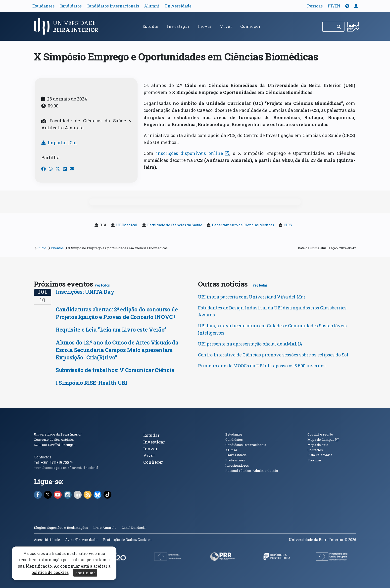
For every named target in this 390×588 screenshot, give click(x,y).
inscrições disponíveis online (191, 153)
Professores (235, 460)
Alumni (152, 6)
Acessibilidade (47, 540)
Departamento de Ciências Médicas (243, 225)
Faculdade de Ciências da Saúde (175, 225)
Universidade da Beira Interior (58, 434)
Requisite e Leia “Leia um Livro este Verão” (111, 329)
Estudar (151, 26)
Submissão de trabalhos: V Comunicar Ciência (115, 370)
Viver (226, 26)
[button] (347, 6)
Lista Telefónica (320, 455)
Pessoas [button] (315, 6)
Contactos (43, 457)
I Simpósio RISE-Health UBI (91, 383)
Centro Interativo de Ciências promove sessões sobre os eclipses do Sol (273, 355)
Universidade (178, 6)
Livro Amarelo (105, 528)
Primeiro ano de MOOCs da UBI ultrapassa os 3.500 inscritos (262, 366)
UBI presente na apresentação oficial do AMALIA (250, 344)
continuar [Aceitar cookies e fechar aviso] (85, 573)
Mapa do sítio (318, 445)
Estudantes (43, 6)
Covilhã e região (320, 434)
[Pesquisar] (339, 27)
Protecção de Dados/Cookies (127, 540)
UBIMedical (127, 225)
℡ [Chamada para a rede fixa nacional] (71, 463)
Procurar (314, 460)
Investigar (178, 26)
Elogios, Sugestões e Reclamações (61, 528)
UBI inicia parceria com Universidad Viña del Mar (252, 297)
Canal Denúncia (134, 528)
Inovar (205, 26)
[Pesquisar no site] (328, 27)
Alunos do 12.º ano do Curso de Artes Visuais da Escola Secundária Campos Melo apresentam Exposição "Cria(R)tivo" (117, 350)
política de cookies (50, 572)
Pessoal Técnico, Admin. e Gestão (252, 471)
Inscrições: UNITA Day (85, 292)
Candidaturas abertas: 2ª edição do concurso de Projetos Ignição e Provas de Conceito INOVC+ (117, 313)
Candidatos (71, 6)
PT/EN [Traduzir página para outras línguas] (334, 6)
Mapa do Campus (323, 440)
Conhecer (250, 26)
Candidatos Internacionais (113, 6)
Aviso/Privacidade (81, 540)
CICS (288, 225)
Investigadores (237, 465)
